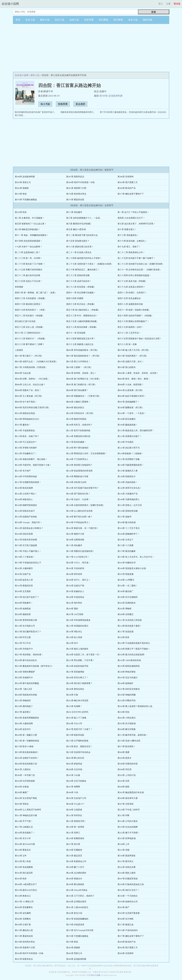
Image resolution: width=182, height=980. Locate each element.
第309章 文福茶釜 (74, 810)
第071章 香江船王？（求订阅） (29, 356)
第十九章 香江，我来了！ (129, 247)
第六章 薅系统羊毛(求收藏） (79, 224)
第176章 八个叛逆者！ (25, 557)
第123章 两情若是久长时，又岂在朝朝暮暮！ (87, 453)
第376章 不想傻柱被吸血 (26, 200)
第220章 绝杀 (21, 212)
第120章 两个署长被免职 (77, 448)
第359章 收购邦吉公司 (128, 902)
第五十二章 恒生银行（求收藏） (30, 316)
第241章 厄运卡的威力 (128, 678)
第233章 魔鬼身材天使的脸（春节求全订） (34, 666)
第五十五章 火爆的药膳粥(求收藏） (82, 321)
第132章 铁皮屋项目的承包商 (79, 471)
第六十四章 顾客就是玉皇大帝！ (81, 339)
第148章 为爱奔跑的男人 (129, 499)
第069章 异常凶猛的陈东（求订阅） (83, 350)
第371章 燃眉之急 (126, 925)
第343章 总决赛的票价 (76, 873)
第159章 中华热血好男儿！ (78, 522)
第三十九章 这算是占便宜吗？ (131, 287)
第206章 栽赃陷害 (23, 614)
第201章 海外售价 (74, 603)
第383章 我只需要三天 (128, 182)
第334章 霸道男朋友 (127, 856)
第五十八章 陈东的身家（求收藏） (82, 327)
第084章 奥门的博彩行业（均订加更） (84, 379)
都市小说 (45, 20)
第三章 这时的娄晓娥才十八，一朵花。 (84, 218)
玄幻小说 (59, 20)
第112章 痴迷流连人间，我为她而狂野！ (136, 430)
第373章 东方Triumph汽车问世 (80, 930)
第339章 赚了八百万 (75, 867)
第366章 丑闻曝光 (23, 919)
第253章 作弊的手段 (127, 700)
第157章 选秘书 (125, 517)
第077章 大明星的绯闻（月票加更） (31, 367)
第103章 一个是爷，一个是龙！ (132, 413)
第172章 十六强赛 (126, 545)
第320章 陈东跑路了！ (25, 833)
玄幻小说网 (96, 975)
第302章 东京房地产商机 (26, 798)
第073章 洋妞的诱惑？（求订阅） (133, 356)
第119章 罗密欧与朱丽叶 (26, 448)
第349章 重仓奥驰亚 (75, 884)
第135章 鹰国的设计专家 (77, 476)
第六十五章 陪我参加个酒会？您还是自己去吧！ (140, 339)
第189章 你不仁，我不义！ (78, 580)
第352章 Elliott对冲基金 (77, 890)
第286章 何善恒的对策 (128, 764)
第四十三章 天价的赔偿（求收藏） (31, 298)
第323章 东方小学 (23, 838)
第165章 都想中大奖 (75, 534)
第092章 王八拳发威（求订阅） (29, 396)
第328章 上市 (124, 844)
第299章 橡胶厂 (22, 792)
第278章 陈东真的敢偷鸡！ (27, 752)
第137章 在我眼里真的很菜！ (28, 482)
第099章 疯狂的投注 (75, 407)
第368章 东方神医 (126, 919)
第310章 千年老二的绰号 (129, 810)
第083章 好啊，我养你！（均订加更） (32, 379)
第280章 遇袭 (124, 752)
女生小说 (30, 20)
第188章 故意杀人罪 (24, 580)
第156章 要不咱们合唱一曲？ (79, 517)
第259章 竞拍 (124, 712)
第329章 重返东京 (23, 850)
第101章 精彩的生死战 (25, 413)
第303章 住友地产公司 (76, 798)
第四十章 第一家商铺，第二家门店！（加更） (36, 293)
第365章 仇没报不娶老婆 (129, 913)
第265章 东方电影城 (127, 723)
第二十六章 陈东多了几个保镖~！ (30, 264)
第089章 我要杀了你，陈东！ (28, 390)
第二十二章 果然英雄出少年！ (131, 252)
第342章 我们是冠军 (24, 873)
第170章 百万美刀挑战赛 (26, 545)
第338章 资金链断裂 (24, 867)
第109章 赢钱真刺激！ (128, 425)
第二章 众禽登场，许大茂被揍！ (30, 218)
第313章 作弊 (124, 815)
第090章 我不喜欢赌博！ (77, 390)
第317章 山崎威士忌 (24, 827)
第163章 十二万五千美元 (129, 528)
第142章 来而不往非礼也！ (130, 488)
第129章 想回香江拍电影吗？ (79, 465)
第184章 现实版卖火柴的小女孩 (132, 568)
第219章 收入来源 (74, 637)
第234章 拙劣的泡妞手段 (77, 666)
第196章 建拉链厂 (126, 591)
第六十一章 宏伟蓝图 (76, 333)
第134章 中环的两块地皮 (26, 476)
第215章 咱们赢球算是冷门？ (28, 632)
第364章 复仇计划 (74, 913)
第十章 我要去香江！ (127, 229)
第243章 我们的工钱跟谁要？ (79, 683)
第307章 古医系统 (126, 804)
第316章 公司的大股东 (128, 821)
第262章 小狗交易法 (127, 718)
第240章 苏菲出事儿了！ (77, 678)
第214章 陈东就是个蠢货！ (130, 626)
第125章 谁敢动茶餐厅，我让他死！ (31, 459)
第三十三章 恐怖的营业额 (78, 275)
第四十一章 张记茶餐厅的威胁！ (81, 293)
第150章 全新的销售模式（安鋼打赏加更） (86, 505)
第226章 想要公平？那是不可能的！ (134, 649)
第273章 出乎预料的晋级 (77, 741)
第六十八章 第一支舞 (127, 344)
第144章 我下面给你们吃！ (78, 494)
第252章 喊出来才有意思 (77, 700)
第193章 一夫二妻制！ (128, 586)
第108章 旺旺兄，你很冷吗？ (79, 425)
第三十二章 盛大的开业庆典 (28, 275)
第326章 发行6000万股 (25, 844)
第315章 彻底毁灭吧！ (76, 821)
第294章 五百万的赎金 (76, 781)
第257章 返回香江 (23, 712)
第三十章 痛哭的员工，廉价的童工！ (83, 270)
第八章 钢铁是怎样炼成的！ (28, 229)
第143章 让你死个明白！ (26, 494)
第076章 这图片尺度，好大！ (131, 362)
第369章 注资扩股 (23, 925)
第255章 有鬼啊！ (74, 706)
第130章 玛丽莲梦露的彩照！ (131, 465)
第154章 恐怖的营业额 (128, 511)
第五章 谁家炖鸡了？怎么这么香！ (31, 224)
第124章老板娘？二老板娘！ (131, 453)
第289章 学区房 (125, 769)
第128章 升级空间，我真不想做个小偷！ (33, 465)
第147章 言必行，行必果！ (78, 499)
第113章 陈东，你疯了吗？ (27, 436)
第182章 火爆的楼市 (24, 568)
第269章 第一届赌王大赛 (26, 735)
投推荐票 (63, 104)
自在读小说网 (10, 4)
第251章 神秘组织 (23, 700)
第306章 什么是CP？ (76, 804)
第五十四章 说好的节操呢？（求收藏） (135, 316)
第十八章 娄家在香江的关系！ (80, 247)
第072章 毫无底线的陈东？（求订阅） (84, 356)
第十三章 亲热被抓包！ (128, 235)
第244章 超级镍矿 (126, 683)
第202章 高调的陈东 (127, 603)
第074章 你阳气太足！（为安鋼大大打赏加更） (36, 362)
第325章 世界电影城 (127, 838)
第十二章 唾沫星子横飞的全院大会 (82, 235)
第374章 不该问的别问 (128, 930)
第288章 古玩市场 (74, 769)
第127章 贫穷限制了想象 (129, 459)
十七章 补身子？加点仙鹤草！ (29, 247)
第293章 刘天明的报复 (25, 781)
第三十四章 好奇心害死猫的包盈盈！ (134, 275)
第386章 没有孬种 (126, 177)
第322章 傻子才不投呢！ (129, 833)
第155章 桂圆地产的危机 (26, 517)
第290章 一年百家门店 (25, 775)
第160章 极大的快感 (127, 522)
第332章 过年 (21, 856)
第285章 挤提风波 (74, 764)
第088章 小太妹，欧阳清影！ (131, 385)
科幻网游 (104, 20)
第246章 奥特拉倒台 (75, 689)
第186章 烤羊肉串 (74, 574)
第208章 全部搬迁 (126, 614)
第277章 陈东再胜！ (127, 746)
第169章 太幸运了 (126, 540)
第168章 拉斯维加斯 (75, 540)
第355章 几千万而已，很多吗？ (80, 896)
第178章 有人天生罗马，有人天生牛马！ (136, 557)
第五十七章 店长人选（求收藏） (30, 327)
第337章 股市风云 (126, 861)
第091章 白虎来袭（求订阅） (131, 390)
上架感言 (19, 350)
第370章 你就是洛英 (75, 925)
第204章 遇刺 (72, 609)
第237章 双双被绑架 (75, 672)
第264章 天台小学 (74, 723)
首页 (18, 20)
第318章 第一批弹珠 (75, 827)
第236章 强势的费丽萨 (25, 672)
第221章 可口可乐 (23, 643)
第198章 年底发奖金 (75, 597)
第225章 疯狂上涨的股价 (77, 649)
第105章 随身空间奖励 (76, 419)
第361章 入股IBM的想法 (77, 907)
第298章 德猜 (124, 787)
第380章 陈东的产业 (127, 188)
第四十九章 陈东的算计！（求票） (31, 310)
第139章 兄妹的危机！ (128, 482)
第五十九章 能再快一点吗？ (130, 327)
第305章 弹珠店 (22, 804)
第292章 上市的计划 (127, 775)
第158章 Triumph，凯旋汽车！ (29, 522)
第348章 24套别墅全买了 (26, 884)
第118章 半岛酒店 (126, 442)
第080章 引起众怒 (23, 373)
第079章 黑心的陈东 (127, 367)
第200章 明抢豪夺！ (24, 603)
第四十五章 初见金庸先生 (129, 298)
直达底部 (80, 104)
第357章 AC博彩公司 (24, 902)
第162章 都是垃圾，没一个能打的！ (83, 528)
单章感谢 (19, 287)
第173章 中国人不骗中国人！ (28, 551)
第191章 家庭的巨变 (24, 586)
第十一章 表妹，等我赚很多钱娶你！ (32, 235)
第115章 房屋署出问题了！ (130, 436)
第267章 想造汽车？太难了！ (79, 729)
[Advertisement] (91, 48)
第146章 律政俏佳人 (24, 499)
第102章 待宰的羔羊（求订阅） (80, 413)
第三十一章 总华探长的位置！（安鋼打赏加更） (140, 270)
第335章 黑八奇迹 (23, 861)
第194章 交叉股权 (23, 591)
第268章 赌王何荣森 (127, 729)
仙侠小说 (74, 20)
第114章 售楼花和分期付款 (78, 436)
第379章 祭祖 (21, 194)
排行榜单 (118, 20)
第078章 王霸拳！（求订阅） (79, 367)
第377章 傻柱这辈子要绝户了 (131, 194)
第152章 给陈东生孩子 (25, 511)
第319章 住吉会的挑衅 (128, 827)
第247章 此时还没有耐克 (129, 689)
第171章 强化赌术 (74, 212)
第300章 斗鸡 (72, 792)
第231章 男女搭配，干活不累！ (80, 660)
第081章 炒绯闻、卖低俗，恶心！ (82, 373)
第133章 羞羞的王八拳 (128, 471)
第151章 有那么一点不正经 (130, 505)
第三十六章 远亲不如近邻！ (79, 281)
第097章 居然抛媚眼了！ (129, 402)
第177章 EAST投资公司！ (78, 557)
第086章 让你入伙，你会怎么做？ (30, 385)
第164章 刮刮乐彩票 (24, 534)
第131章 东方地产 (23, 471)
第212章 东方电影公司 (25, 626)
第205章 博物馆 (125, 609)
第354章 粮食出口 (23, 896)
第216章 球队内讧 (74, 632)
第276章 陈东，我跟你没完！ (79, 746)
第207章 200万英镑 (75, 614)
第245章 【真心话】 (24, 689)
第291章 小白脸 (73, 775)
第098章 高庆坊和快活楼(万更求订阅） (33, 407)
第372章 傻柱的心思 (24, 930)
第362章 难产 (124, 907)
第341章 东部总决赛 (127, 867)
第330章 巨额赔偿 (74, 850)
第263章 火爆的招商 (24, 723)
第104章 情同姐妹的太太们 (27, 419)
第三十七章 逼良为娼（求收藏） (132, 281)
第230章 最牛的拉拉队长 (26, 660)
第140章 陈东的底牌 (24, 488)
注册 (168, 4)
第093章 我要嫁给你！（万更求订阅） (84, 396)
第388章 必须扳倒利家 (111, 96)
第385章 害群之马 (23, 182)
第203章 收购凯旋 (23, 609)
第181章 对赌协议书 (127, 563)
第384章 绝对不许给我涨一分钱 (80, 182)
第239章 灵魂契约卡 (24, 678)
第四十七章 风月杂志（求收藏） (81, 304)
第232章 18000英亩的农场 (129, 660)
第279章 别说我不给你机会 (78, 752)
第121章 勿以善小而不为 (129, 448)
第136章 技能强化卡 (127, 476)
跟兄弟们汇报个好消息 (25, 321)
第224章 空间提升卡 (24, 649)
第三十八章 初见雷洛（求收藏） (81, 287)
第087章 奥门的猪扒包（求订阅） (82, 385)
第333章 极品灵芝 (74, 856)
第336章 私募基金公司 (76, 861)
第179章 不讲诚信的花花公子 (28, 563)
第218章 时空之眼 (23, 637)
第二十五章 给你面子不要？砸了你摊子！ (136, 258)
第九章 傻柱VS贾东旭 (76, 229)
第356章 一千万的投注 (128, 896)
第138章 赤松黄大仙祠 (76, 482)
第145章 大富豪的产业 (128, 494)
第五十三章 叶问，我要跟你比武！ (82, 316)
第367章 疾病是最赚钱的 (77, 919)
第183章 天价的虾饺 (75, 568)
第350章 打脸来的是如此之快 (131, 884)
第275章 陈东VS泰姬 (24, 746)
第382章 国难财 (22, 188)
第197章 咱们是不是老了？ (27, 597)
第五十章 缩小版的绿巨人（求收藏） (83, 310)
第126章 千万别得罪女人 (77, 459)
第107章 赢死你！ (23, 425)
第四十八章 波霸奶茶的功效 (130, 304)
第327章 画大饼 (73, 844)
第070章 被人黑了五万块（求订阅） (134, 350)
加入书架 (45, 104)
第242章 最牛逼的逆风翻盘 (27, 683)
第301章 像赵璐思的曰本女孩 (131, 792)
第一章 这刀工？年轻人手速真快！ (133, 212)
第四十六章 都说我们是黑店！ (29, 304)
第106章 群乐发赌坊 (127, 419)
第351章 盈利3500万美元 (26, 890)
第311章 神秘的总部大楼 (26, 815)
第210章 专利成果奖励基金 (78, 620)
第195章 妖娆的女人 (75, 591)
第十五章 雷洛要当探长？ (78, 241)
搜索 (154, 12)
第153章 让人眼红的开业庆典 (79, 511)
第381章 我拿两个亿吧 (76, 188)
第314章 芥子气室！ (24, 821)
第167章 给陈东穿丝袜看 (26, 540)
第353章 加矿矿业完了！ (129, 890)
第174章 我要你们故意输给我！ (80, 551)
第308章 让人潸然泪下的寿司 (28, 810)
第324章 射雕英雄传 (75, 838)
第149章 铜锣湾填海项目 (26, 505)
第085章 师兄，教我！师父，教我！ (134, 379)
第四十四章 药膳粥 (75, 298)
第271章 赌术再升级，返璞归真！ (133, 735)
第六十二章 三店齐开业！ (129, 333)
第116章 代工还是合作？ (26, 442)
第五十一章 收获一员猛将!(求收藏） (134, 310)
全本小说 (133, 20)
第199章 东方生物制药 (128, 597)
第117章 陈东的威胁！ (76, 442)
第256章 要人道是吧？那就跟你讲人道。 (136, 706)
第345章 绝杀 (21, 879)
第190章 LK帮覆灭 (126, 580)
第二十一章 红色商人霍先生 (79, 252)
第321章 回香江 (73, 833)
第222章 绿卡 (72, 643)
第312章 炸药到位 (74, 815)
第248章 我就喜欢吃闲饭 (26, 695)
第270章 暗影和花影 (75, 735)
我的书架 (148, 20)
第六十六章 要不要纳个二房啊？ (30, 344)
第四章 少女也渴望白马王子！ (131, 218)
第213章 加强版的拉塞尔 (77, 626)
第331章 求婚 (124, 850)
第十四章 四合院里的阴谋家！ (29, 241)
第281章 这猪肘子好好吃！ (27, 758)
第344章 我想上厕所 (127, 873)
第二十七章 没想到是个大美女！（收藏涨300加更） (90, 264)
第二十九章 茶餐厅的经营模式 (29, 270)
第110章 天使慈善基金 (25, 430)
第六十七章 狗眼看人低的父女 (80, 344)
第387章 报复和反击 (75, 177)
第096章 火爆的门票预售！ (78, 402)
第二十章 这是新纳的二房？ (28, 252)
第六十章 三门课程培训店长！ (29, 333)
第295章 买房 (124, 781)
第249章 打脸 (72, 695)
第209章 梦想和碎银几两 (26, 620)
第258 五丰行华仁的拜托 (77, 712)
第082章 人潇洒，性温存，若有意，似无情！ (138, 373)
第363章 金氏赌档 (23, 913)
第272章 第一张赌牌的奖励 (27, 741)
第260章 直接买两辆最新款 (27, 718)
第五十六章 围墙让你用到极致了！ (133, 321)
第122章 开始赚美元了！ (26, 453)
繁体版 (177, 4)
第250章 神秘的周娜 (127, 695)
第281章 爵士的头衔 (75, 758)
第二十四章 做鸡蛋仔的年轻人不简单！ (84, 258)
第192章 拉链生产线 (75, 586)
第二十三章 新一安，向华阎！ (29, 258)
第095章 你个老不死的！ (26, 402)
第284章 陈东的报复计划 (26, 764)
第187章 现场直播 (126, 574)
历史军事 (89, 20)
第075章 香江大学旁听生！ (78, 362)
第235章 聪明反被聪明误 (129, 666)
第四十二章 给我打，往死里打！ (132, 293)
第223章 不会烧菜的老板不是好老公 (134, 643)
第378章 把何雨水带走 (76, 194)
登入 (161, 4)
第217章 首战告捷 (126, 632)
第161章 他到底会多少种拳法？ (29, 528)
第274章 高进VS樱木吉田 (129, 741)
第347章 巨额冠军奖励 (128, 879)
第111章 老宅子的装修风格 (78, 430)
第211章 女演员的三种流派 (130, 620)
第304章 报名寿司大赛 (128, 798)
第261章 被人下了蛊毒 (76, 718)
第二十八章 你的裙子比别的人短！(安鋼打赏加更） (141, 264)
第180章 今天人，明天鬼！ (78, 563)
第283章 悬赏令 (125, 758)
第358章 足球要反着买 (76, 902)
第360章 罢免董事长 (24, 907)
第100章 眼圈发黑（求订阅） (131, 407)
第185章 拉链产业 (23, 574)
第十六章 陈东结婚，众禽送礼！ (132, 241)
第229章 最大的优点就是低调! (131, 655)
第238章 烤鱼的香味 (127, 672)
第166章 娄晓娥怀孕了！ (129, 534)
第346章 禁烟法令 (74, 879)
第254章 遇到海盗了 (24, 706)
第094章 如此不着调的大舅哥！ (132, 396)
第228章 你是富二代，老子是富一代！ (84, 655)
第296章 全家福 (22, 787)
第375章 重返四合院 (75, 200)
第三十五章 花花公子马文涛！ (29, 281)
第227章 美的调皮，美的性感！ (29, 655)
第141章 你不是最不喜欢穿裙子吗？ (83, 488)
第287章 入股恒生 (23, 769)
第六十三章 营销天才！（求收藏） (31, 339)
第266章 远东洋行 (23, 729)
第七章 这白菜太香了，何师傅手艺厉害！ (136, 224)
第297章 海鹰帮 (73, 787)
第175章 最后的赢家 (127, 551)
